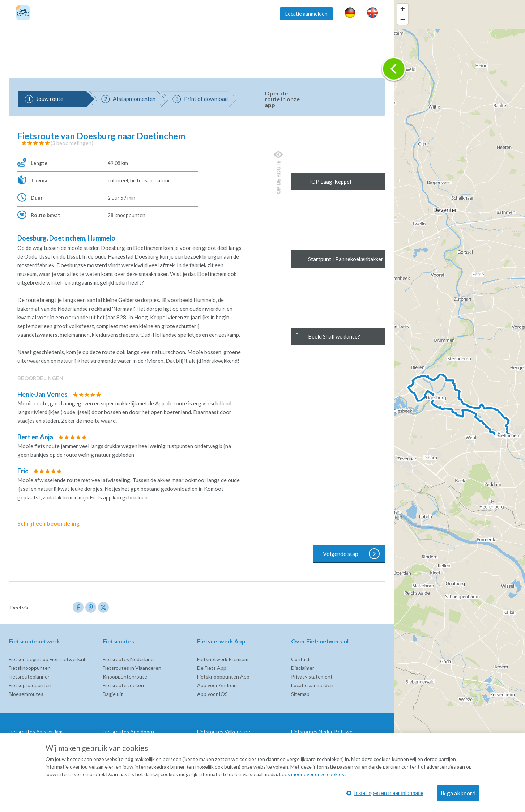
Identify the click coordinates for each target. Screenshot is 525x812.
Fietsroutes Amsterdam (36, 732)
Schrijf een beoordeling (54, 523)
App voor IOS (212, 694)
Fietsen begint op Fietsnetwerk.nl (47, 659)
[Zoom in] (403, 9)
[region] (459, 406)
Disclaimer (303, 668)
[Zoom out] (403, 19)
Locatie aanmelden (306, 14)
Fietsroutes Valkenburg (224, 732)
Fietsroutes (123, 14)
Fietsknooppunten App (223, 677)
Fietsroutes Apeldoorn (128, 732)
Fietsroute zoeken (123, 685)
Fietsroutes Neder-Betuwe (322, 732)
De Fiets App (212, 668)
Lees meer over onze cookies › (313, 774)
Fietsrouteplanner (29, 677)
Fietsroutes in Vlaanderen (132, 668)
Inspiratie (257, 14)
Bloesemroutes (26, 694)
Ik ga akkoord (458, 793)
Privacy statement (312, 677)
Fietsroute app (218, 14)
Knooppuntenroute (125, 677)
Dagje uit (113, 694)
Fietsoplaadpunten (30, 685)
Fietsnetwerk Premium (223, 659)
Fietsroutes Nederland (128, 659)
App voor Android (217, 685)
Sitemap (300, 694)
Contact (300, 659)
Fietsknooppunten (169, 14)
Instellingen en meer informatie (385, 793)
